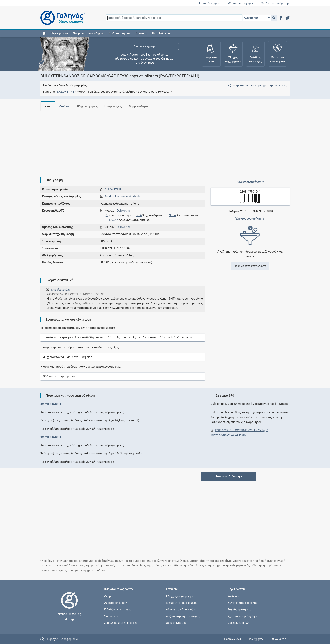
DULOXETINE (66, 92)
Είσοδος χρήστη (210, 3)
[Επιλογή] (256, 18)
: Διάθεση (229, 477)
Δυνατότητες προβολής (243, 603)
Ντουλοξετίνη (60, 290)
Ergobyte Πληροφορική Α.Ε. (64, 639)
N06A (172, 215)
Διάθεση (65, 106)
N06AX (114, 220)
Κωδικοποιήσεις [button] (120, 33)
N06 (139, 215)
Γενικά (48, 106)
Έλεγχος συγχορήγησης (181, 596)
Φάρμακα (110, 596)
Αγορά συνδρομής (275, 3)
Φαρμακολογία (138, 106)
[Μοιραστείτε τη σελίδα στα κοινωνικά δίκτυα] (238, 85)
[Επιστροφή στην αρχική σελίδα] (69, 604)
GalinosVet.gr (238, 622)
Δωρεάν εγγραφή (242, 3)
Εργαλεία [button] (141, 33)
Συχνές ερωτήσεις (240, 609)
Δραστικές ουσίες (116, 603)
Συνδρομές (235, 596)
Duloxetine (124, 211)
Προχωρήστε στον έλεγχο (250, 266)
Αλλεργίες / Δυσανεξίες (181, 609)
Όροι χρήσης (256, 639)
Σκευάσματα (112, 616)
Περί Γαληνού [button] (161, 33)
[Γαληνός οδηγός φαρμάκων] (62, 18)
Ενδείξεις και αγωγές (118, 609)
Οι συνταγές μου (176, 623)
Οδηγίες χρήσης (87, 106)
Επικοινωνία (278, 639)
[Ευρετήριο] (259, 85)
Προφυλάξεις (113, 106)
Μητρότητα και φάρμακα (181, 603)
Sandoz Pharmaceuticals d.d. (123, 196)
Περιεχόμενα (59, 33)
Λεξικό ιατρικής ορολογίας (183, 616)
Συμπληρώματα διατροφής (121, 623)
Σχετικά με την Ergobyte (243, 616)
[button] (274, 18)
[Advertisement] (153, 141)
